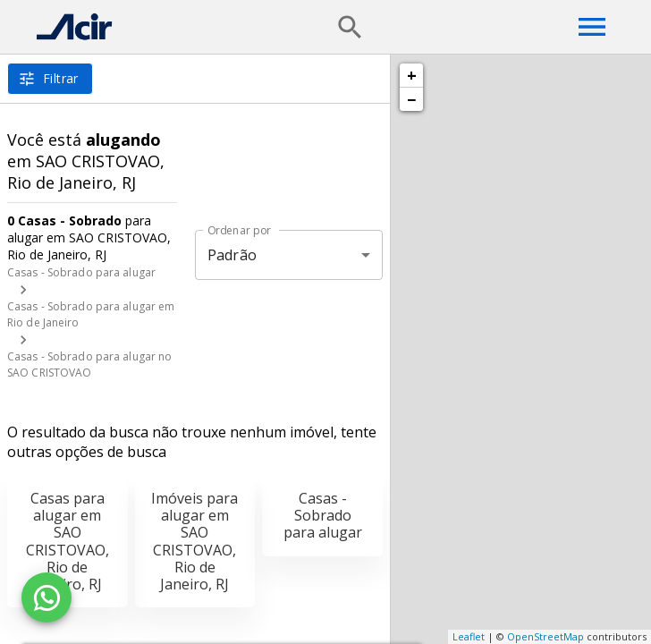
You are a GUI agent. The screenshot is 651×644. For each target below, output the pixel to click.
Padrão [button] (232, 255)
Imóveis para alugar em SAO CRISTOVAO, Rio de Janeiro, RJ (194, 541)
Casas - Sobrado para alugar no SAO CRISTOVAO (89, 364)
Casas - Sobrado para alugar (81, 272)
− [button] (411, 99)
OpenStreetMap (545, 636)
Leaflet (469, 636)
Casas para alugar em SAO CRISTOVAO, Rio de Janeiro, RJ (68, 541)
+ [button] (412, 75)
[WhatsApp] (46, 597)
